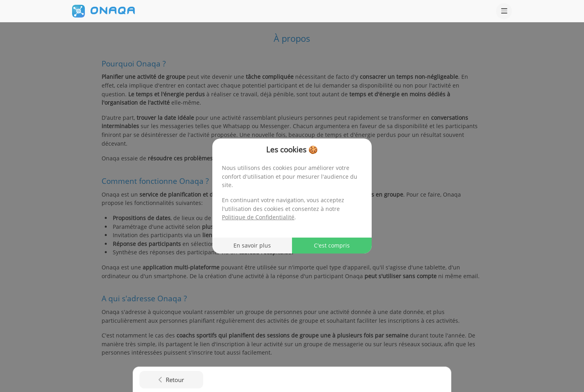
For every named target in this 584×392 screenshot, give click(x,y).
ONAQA (113, 11)
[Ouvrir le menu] (504, 11)
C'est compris (332, 245)
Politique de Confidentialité (258, 217)
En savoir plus (252, 245)
